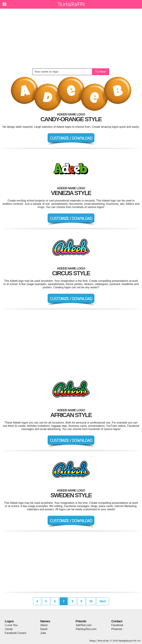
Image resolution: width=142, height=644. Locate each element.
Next (103, 601)
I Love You (11, 625)
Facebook (117, 625)
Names (45, 621)
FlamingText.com (86, 629)
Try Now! (100, 72)
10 (91, 601)
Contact (117, 621)
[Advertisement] (71, 38)
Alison (44, 625)
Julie (43, 633)
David (44, 629)
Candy (9, 629)
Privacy (92, 641)
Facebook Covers (16, 633)
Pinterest (117, 629)
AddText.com (84, 625)
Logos (9, 621)
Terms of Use (103, 641)
